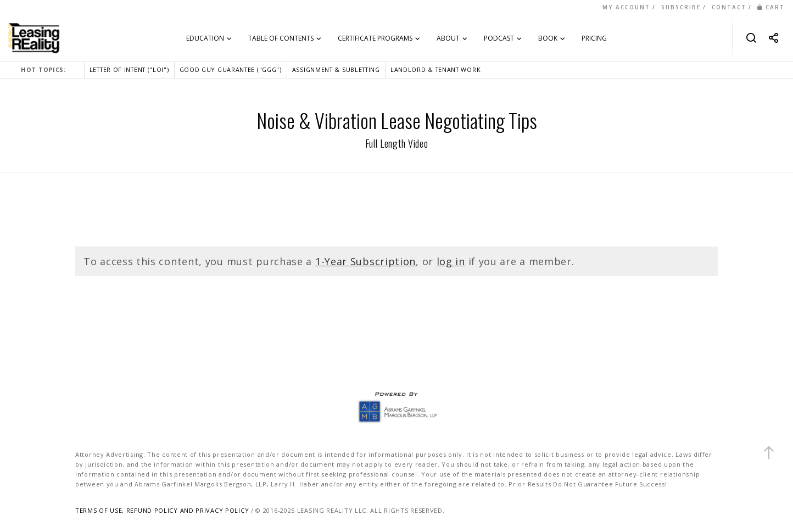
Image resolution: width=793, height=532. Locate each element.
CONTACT (729, 7)
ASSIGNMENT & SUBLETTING (336, 69)
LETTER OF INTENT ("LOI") (129, 69)
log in (451, 261)
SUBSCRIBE (681, 7)
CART (771, 7)
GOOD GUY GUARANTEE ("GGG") (231, 69)
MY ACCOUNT (626, 7)
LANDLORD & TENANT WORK (435, 69)
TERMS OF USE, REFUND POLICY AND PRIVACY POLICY (162, 510)
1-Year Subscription (365, 261)
